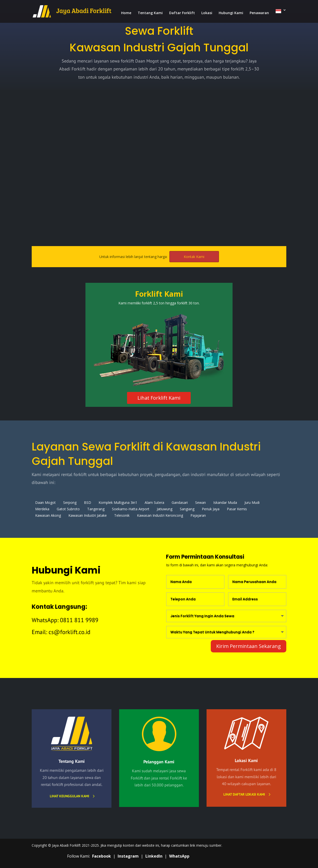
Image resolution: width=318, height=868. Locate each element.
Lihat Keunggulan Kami (69, 796)
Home (126, 13)
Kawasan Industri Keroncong (160, 515)
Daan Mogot (45, 502)
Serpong (70, 502)
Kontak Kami (194, 257)
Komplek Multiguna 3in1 (118, 502)
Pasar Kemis (237, 509)
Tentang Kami (150, 13)
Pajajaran (198, 515)
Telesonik (122, 515)
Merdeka (42, 509)
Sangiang (187, 509)
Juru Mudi (252, 502)
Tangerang (96, 509)
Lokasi (207, 13)
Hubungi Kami (231, 13)
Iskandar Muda (225, 502)
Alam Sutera (154, 502)
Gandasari (180, 502)
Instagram (128, 856)
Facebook (102, 856)
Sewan (200, 502)
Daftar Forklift (182, 13)
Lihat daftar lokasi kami (244, 794)
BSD (88, 502)
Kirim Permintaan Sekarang (249, 646)
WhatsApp (179, 856)
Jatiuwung (165, 509)
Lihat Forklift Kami (159, 398)
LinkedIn (154, 856)
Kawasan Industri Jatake (88, 515)
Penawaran (259, 13)
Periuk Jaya (211, 509)
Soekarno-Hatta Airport (131, 509)
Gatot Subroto (68, 509)
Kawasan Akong (48, 515)
